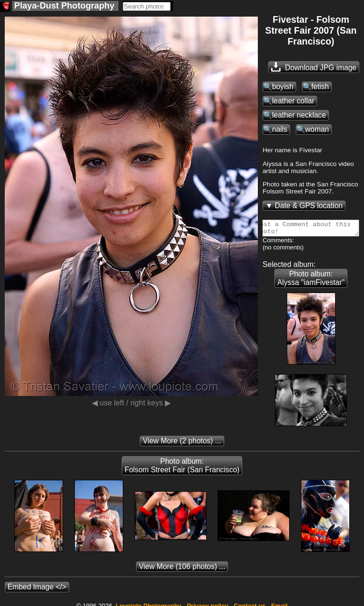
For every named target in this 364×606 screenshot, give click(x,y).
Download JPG (314, 67)
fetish (320, 87)
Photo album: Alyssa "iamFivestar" (311, 281)
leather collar (293, 101)
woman (317, 129)
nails (280, 129)
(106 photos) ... (182, 569)
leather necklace (299, 115)
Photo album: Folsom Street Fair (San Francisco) (182, 468)
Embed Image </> (37, 590)
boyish (283, 87)
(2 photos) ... (182, 444)
